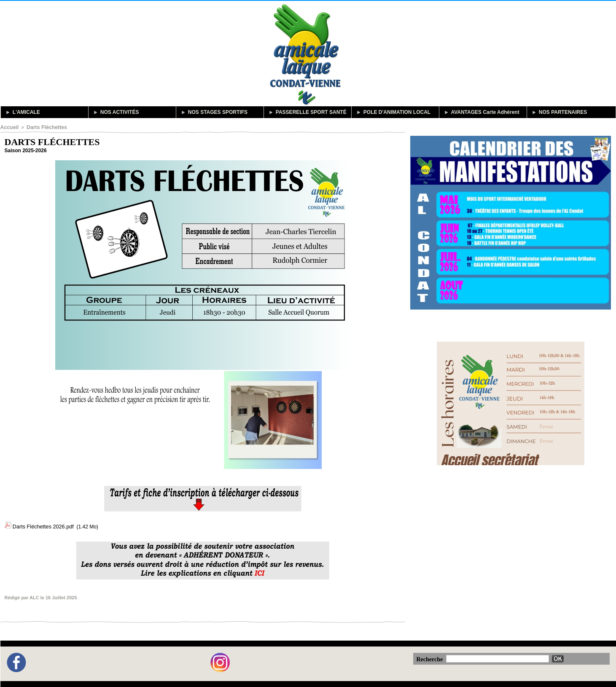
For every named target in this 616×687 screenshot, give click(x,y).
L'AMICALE (22, 112)
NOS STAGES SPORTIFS (213, 112)
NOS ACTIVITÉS (115, 112)
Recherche (430, 655)
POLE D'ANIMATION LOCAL (393, 112)
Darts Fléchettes (43, 127)
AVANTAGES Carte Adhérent (481, 112)
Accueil (9, 127)
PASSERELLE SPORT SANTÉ (307, 112)
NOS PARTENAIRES (559, 112)
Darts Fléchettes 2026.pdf (42, 525)
